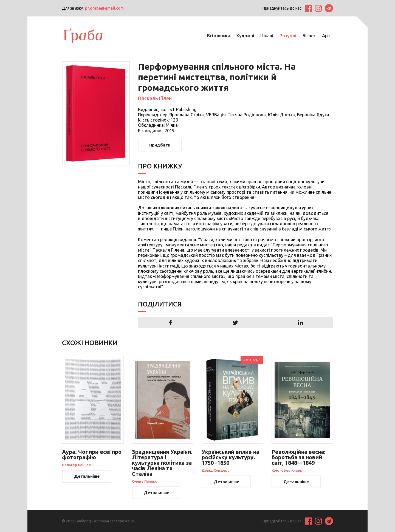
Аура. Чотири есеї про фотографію (92, 454)
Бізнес (309, 36)
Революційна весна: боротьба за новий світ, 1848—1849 (299, 457)
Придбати (160, 145)
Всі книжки (218, 36)
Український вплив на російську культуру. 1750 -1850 (230, 457)
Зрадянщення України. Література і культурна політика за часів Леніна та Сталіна (162, 463)
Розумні (288, 36)
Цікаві (267, 36)
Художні (245, 36)
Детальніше (87, 476)
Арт (326, 36)
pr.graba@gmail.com (104, 8)
